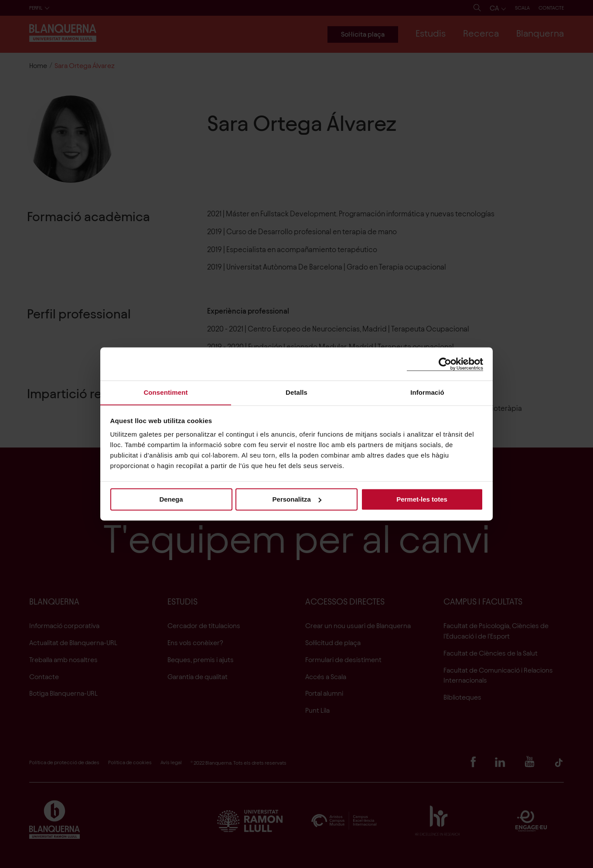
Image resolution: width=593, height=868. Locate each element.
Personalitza (297, 499)
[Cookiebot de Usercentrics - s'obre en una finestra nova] (445, 364)
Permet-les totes (422, 499)
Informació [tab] (427, 392)
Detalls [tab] (296, 392)
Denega (171, 499)
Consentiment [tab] (165, 392)
